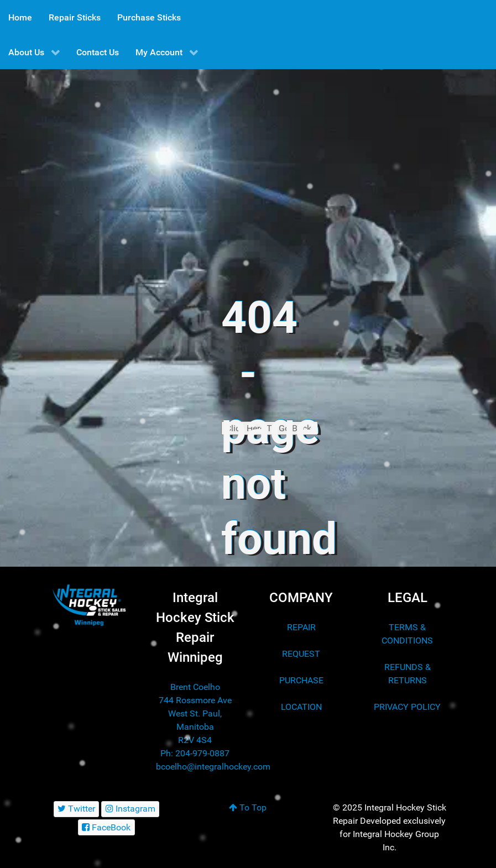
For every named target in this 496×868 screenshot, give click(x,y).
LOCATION (301, 707)
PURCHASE (301, 680)
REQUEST (301, 654)
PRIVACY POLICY (407, 707)
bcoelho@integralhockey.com (213, 767)
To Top (248, 807)
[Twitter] (77, 809)
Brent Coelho (195, 687)
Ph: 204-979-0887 (195, 753)
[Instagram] (130, 809)
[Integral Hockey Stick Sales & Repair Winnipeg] (89, 605)
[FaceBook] (106, 827)
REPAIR (301, 627)
